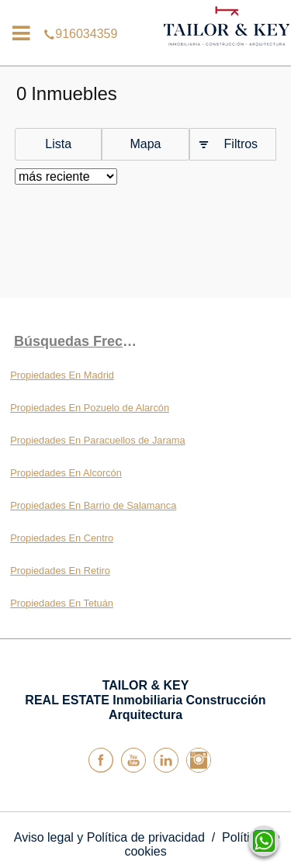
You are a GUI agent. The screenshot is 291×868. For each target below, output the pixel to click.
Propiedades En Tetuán (62, 603)
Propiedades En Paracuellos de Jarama (98, 440)
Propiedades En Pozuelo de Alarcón (90, 408)
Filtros (241, 144)
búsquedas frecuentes (80, 341)
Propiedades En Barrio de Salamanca (93, 505)
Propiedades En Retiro (60, 571)
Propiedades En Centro (62, 538)
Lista (58, 144)
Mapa (145, 144)
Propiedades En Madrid (62, 375)
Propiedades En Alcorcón (66, 473)
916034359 (145, 11)
